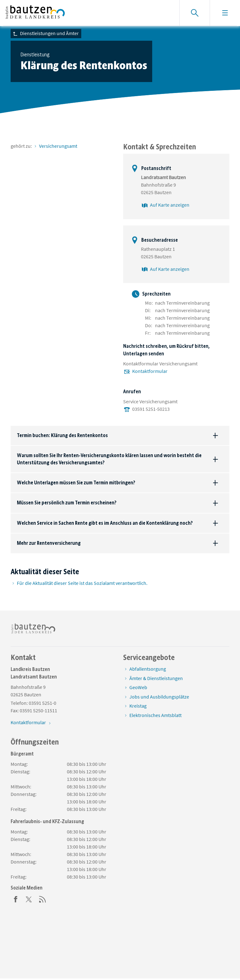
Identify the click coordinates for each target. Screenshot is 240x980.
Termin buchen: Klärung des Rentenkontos (62, 435)
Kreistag (138, 706)
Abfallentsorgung (148, 669)
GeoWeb (138, 687)
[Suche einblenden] (195, 13)
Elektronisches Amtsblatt (155, 715)
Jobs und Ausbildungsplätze (159, 697)
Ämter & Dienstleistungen (156, 678)
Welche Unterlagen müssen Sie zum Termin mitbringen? (76, 483)
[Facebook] (16, 899)
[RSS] (42, 899)
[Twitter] (29, 899)
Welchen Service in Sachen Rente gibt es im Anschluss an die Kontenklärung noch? (105, 523)
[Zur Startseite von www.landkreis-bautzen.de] (35, 13)
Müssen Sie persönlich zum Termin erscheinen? (67, 503)
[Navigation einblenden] (225, 13)
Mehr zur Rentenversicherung (49, 543)
